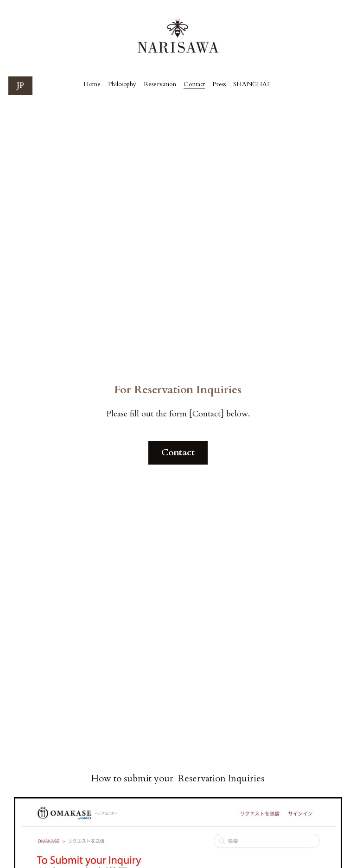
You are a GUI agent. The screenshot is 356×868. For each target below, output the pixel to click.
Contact (178, 452)
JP (20, 86)
